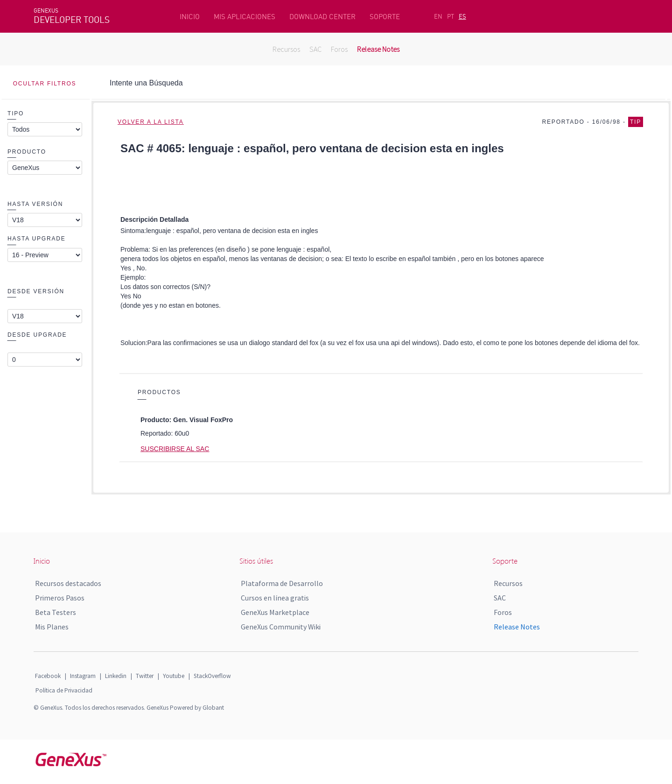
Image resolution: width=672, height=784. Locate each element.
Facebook (48, 676)
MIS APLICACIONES (245, 17)
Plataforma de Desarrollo (282, 583)
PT (451, 16)
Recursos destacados (68, 583)
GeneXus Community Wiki (281, 627)
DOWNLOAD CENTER (322, 17)
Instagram (83, 676)
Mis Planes (52, 627)
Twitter (145, 676)
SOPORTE (385, 17)
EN (438, 16)
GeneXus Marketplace (275, 612)
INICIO (190, 17)
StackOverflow (212, 676)
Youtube (174, 676)
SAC (315, 49)
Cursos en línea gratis (275, 598)
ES (462, 16)
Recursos (286, 49)
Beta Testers (56, 612)
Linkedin (116, 676)
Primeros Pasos (60, 598)
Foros (339, 49)
